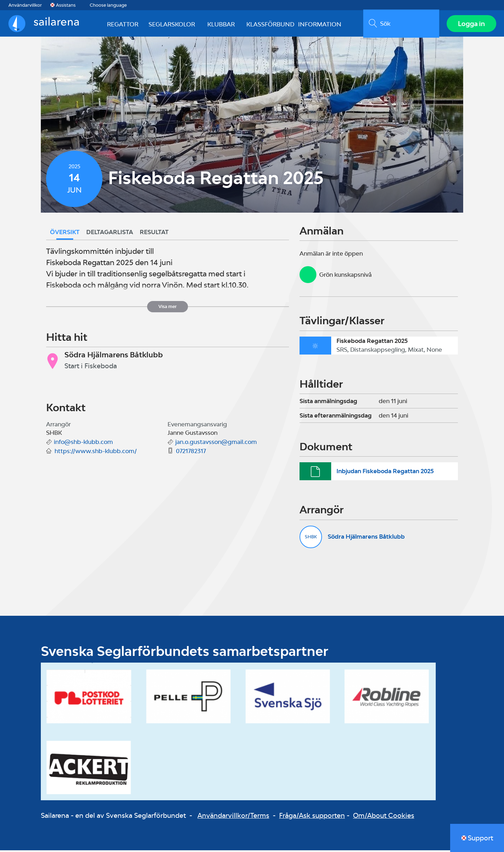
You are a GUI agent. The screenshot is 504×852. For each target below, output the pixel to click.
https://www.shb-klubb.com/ (96, 453)
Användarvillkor (25, 5)
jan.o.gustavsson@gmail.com (216, 444)
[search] (400, 24)
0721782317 (191, 453)
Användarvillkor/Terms (233, 817)
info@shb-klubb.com (83, 444)
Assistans (66, 5)
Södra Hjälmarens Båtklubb (366, 538)
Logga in (471, 24)
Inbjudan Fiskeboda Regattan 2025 (385, 473)
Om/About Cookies (384, 817)
